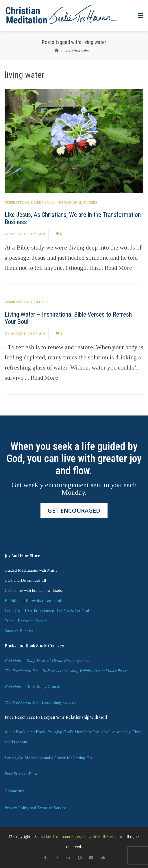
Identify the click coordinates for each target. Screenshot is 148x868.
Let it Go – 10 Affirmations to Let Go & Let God (47, 611)
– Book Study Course (32, 687)
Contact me (14, 791)
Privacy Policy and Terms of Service (35, 808)
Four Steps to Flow (21, 774)
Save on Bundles (19, 631)
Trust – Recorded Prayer (26, 621)
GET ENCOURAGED (74, 510)
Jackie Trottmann (28, 234)
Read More (118, 268)
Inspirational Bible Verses (30, 202)
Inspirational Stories (77, 202)
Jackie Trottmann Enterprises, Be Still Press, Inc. (82, 837)
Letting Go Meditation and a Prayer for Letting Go (48, 758)
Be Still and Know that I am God (33, 601)
